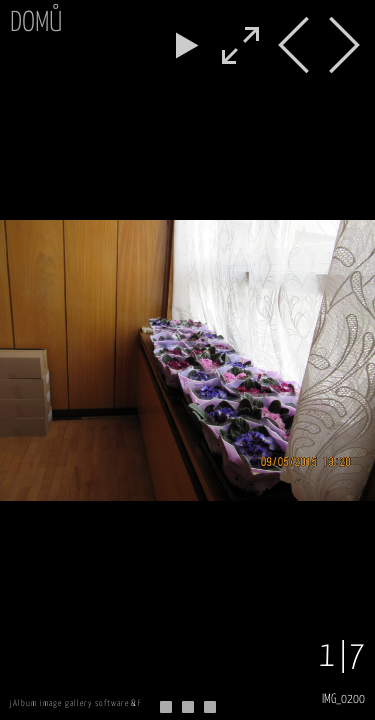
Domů (36, 23)
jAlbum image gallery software (69, 703)
